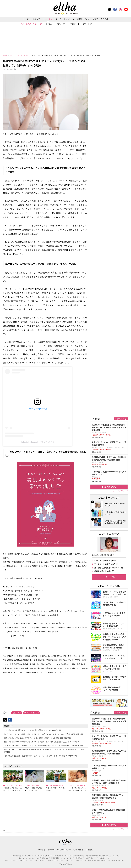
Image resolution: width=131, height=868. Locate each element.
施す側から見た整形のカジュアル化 (109, 568)
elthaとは (42, 850)
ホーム (5, 55)
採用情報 (89, 850)
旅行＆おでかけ (84, 19)
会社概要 (51, 850)
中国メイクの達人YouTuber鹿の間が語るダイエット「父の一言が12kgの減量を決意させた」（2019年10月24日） (43, 742)
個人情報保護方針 (64, 850)
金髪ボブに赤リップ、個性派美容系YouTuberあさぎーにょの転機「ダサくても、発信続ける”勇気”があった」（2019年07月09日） (45, 751)
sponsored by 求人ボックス (120, 491)
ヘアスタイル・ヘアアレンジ (80, 24)
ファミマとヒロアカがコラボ (106, 564)
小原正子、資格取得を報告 (105, 560)
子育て (95, 19)
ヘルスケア (36, 19)
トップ (26, 19)
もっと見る (110, 577)
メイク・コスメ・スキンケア (30, 24)
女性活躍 (104, 19)
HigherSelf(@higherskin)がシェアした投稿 (38, 442)
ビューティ (48, 19)
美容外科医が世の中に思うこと (107, 571)
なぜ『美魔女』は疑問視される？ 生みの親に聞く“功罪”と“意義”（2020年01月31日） (33, 730)
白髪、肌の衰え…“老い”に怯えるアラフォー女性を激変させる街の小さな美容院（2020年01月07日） (38, 738)
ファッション (69, 19)
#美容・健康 (17, 713)
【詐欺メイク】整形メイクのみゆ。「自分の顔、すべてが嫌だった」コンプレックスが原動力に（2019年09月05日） (44, 746)
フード (58, 19)
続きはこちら (110, 487)
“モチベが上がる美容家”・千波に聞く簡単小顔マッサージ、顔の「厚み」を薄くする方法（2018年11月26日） (42, 756)
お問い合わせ (78, 850)
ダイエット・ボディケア (55, 24)
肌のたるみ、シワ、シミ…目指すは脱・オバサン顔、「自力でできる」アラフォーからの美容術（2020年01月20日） (44, 734)
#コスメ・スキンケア (32, 713)
